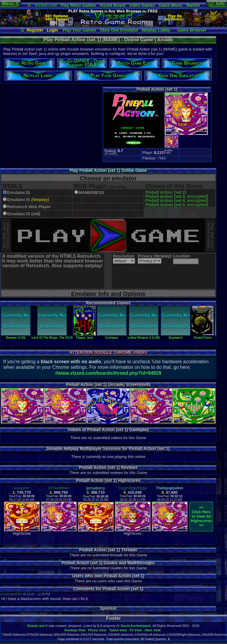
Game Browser (192, 30)
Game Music (171, 5)
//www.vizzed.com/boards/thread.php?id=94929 (108, 373)
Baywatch (176, 336)
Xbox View (153, 630)
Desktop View (75, 630)
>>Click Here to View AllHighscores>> (201, 516)
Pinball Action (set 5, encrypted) (177, 205)
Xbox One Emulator (119, 30)
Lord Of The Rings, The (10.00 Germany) (60, 336)
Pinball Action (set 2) (166, 192)
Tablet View (118, 630)
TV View (136, 630)
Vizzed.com (46, 5)
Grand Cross (203, 336)
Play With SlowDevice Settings (6, 235)
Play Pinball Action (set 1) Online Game (108, 170)
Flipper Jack (85, 336)
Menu (10, 4)
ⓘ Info (217, 4)
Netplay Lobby (156, 30)
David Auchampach (136, 626)
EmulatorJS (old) (24, 214)
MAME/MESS (91, 193)
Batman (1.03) (16, 336)
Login (52, 30)
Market (193, 5)
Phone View (97, 630)
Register (35, 30)
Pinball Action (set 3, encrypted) (177, 196)
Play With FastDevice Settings (210, 235)
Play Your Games (80, 30)
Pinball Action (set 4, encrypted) (177, 200)
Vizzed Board (113, 5)
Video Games (142, 5)
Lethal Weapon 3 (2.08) (144, 336)
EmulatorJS (19, 193)
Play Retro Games (78, 5)
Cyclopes (112, 336)
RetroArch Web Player (29, 207)
